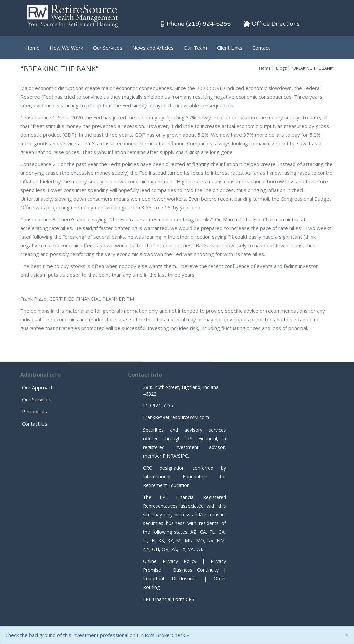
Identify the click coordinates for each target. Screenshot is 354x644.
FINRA (169, 456)
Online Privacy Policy (170, 561)
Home (32, 48)
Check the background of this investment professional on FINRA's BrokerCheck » (97, 635)
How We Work (66, 48)
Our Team (195, 48)
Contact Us (35, 424)
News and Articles (153, 48)
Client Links (230, 48)
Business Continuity (196, 570)
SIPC (183, 456)
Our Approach (38, 387)
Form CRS (183, 599)
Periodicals (34, 411)
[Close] (347, 635)
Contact (261, 48)
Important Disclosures (170, 578)
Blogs (281, 68)
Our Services (108, 48)
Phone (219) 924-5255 (195, 24)
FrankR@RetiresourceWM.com (176, 417)
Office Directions (271, 24)
